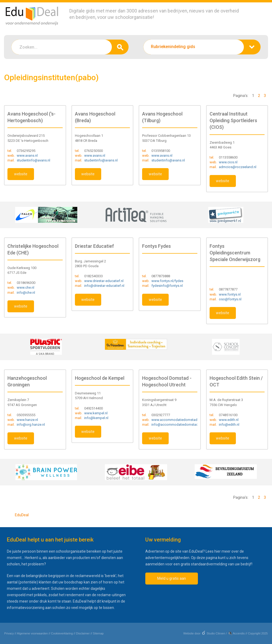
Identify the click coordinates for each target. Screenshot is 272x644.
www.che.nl (25, 287)
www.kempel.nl (96, 413)
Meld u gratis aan (172, 578)
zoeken (120, 47)
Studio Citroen (216, 633)
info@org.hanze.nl (31, 425)
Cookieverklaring (62, 633)
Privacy (9, 633)
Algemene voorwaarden (32, 633)
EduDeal (22, 515)
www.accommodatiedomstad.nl (176, 420)
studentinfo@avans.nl (33, 160)
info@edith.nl (229, 425)
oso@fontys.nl (230, 299)
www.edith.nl (229, 420)
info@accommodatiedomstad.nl (177, 425)
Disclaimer (83, 633)
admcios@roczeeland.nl (238, 167)
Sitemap (98, 633)
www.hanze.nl (27, 420)
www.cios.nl (228, 162)
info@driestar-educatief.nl (104, 286)
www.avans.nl (27, 155)
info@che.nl (26, 293)
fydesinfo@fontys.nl (167, 286)
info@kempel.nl (96, 418)
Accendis (239, 633)
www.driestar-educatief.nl (104, 281)
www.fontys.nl (230, 294)
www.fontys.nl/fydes (167, 281)
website (21, 174)
